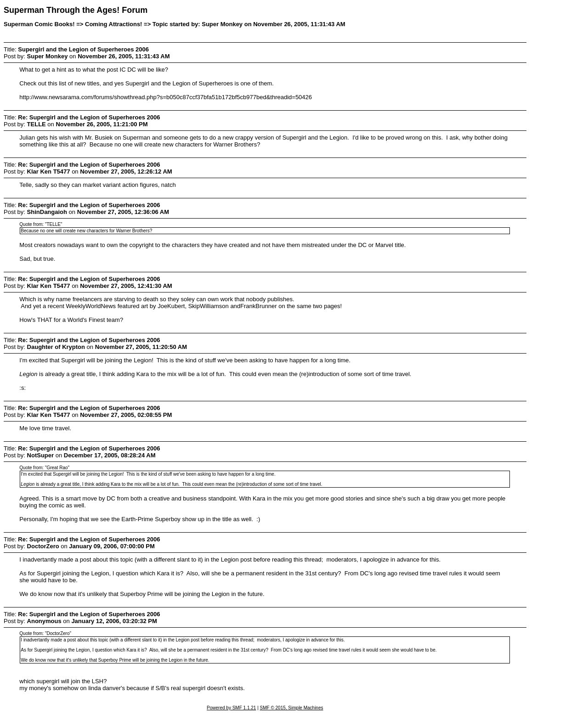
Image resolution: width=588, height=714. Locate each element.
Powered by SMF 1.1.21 (231, 708)
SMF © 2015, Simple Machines (292, 708)
